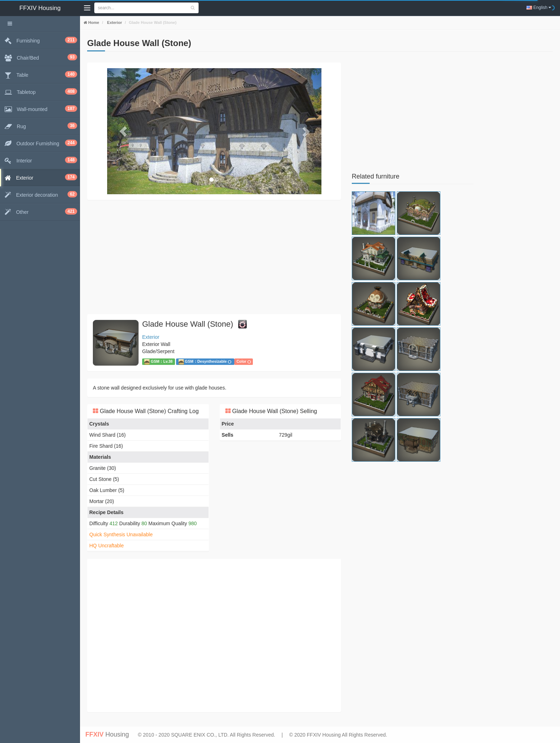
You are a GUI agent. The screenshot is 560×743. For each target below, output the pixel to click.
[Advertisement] (214, 257)
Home (93, 22)
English (539, 7)
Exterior (114, 22)
